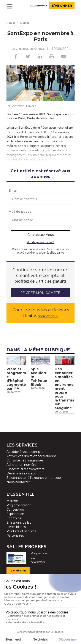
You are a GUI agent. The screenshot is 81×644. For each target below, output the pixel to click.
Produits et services (21, 531)
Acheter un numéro (21, 465)
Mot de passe (20, 211)
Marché (25, 23)
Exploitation (15, 514)
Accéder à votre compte (25, 452)
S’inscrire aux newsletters (25, 469)
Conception (15, 510)
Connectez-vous (41, 235)
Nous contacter (18, 482)
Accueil (11, 23)
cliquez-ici (57, 252)
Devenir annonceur (21, 473)
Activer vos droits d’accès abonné (32, 456)
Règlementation (19, 505)
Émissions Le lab (19, 523)
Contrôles (14, 518)
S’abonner (62, 6)
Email (13, 190)
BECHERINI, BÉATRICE (28, 49)
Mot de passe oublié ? (40, 242)
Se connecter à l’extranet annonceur (34, 478)
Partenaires (15, 536)
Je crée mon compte (40, 293)
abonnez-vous (48, 316)
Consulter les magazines (25, 460)
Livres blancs (16, 527)
